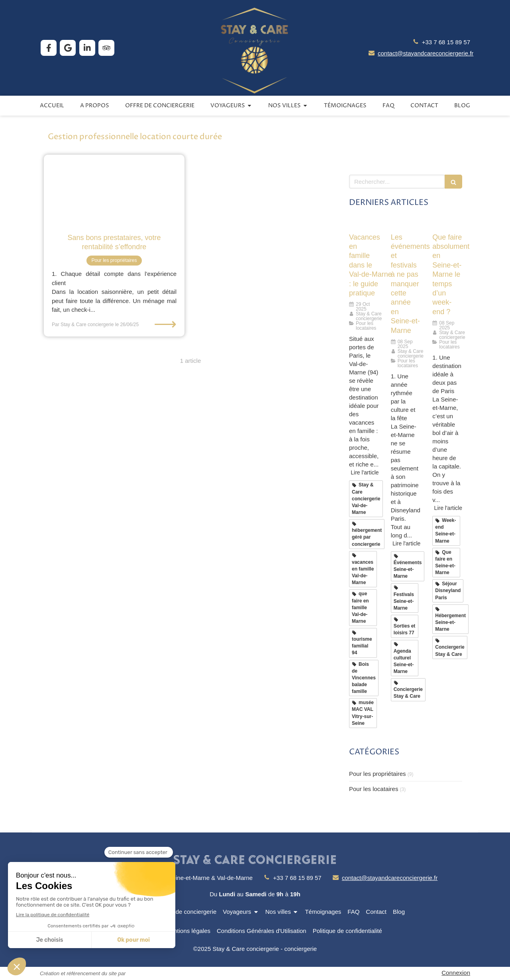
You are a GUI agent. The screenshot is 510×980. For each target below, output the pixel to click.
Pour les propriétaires (378, 774)
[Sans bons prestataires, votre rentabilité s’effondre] (114, 190)
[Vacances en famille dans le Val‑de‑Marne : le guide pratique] (364, 223)
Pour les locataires (374, 789)
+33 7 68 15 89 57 (446, 42)
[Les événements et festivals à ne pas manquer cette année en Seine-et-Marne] (406, 223)
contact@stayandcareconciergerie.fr (426, 53)
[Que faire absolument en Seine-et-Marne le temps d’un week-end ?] (447, 223)
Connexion (456, 973)
